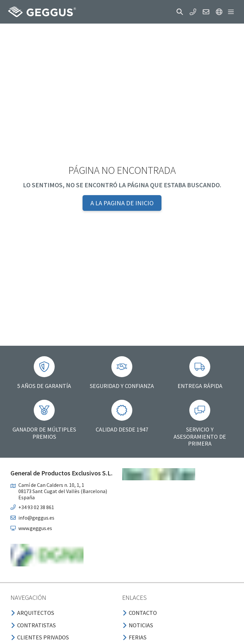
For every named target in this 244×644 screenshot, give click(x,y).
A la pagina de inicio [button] (122, 203)
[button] (180, 12)
